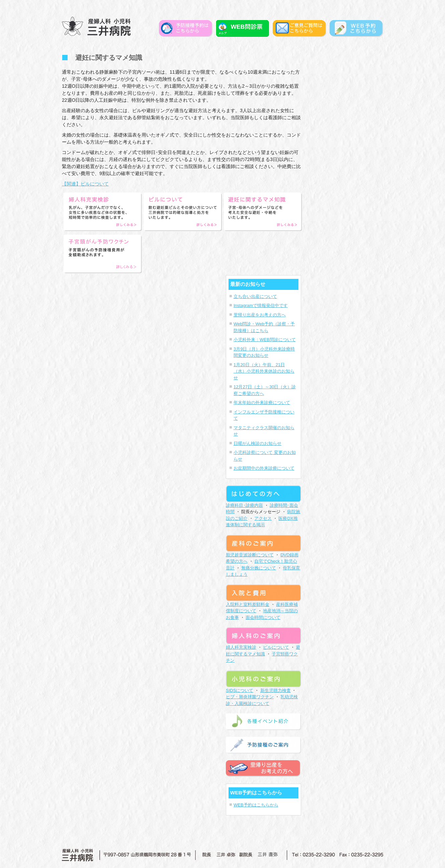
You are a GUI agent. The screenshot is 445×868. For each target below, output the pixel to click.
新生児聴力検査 (276, 690)
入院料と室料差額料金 (248, 604)
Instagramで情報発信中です (261, 305)
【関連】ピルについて (85, 184)
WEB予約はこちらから (256, 805)
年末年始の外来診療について (262, 403)
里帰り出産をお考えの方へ (260, 315)
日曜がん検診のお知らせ (257, 443)
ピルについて (276, 647)
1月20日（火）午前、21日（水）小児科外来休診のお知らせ (264, 371)
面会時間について (263, 617)
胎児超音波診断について (250, 555)
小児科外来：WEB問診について (265, 340)
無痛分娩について (259, 568)
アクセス (263, 518)
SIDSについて (240, 690)
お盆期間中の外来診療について (264, 468)
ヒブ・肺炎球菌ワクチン (250, 697)
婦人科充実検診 (241, 647)
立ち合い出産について (255, 296)
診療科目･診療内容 (244, 505)
